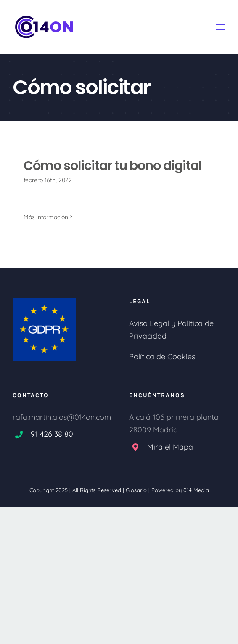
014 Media (196, 490)
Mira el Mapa (170, 447)
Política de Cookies (162, 356)
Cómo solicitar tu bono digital (112, 166)
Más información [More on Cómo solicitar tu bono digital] (46, 217)
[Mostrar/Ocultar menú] (221, 27)
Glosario (136, 490)
